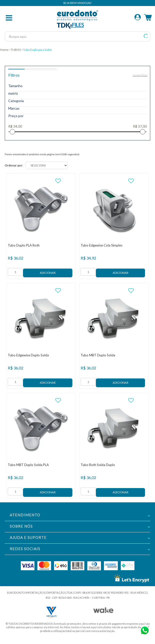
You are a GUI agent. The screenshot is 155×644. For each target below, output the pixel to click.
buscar (146, 36)
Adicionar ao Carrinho (48, 273)
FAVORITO (58, 181)
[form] (15, 272)
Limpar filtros (140, 75)
